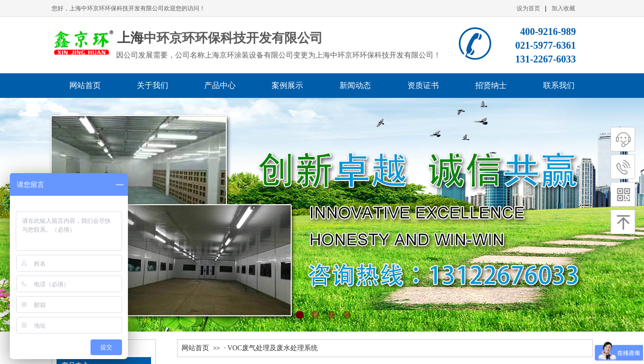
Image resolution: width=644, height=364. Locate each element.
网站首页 (195, 348)
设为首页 (528, 8)
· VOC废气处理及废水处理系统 (271, 348)
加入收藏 (563, 8)
